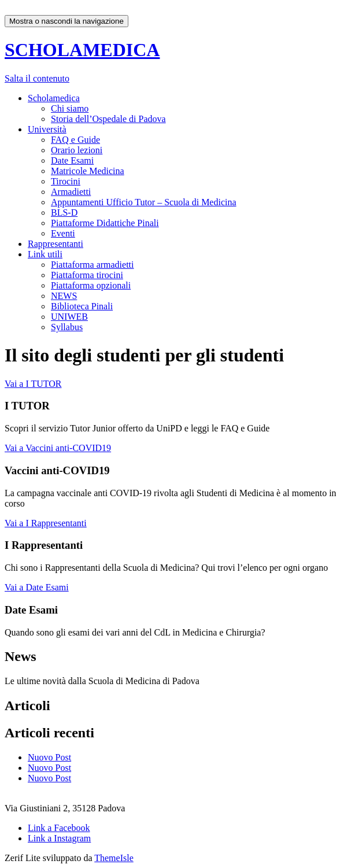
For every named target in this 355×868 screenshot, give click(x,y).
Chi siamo (70, 108)
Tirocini (66, 181)
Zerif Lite (24, 858)
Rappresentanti (56, 244)
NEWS (64, 296)
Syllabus (67, 327)
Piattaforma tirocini (87, 275)
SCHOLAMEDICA (82, 50)
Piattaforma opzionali (91, 285)
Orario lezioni (77, 150)
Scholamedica (54, 98)
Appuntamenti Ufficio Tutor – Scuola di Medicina (144, 202)
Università (47, 129)
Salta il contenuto (37, 78)
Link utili (45, 254)
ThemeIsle (114, 858)
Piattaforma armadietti (93, 265)
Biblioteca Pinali (82, 306)
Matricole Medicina (88, 171)
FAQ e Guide (75, 140)
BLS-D (64, 213)
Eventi (63, 233)
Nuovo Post (49, 757)
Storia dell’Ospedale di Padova (108, 119)
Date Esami (72, 160)
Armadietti (71, 192)
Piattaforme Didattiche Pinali (105, 223)
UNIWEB (69, 317)
